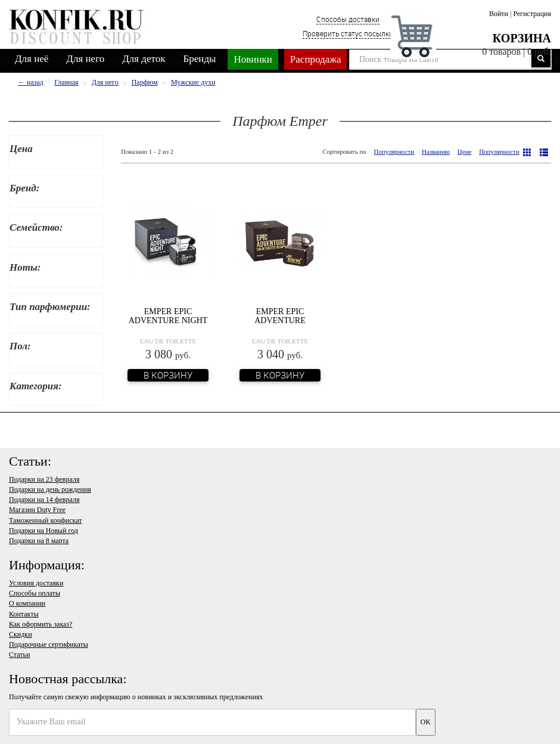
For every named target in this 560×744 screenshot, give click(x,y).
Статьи (19, 655)
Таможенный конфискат (46, 520)
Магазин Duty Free (37, 510)
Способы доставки (348, 19)
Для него (85, 59)
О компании (27, 603)
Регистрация (532, 14)
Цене (465, 151)
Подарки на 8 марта (39, 541)
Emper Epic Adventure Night (168, 316)
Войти (499, 14)
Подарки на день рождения (50, 489)
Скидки (21, 634)
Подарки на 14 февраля (44, 500)
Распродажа (316, 59)
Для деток (144, 59)
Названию (436, 151)
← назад (31, 82)
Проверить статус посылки (348, 33)
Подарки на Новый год (43, 531)
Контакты (24, 614)
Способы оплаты (35, 593)
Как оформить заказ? (41, 624)
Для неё (32, 59)
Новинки (253, 59)
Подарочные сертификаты (49, 644)
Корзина (522, 38)
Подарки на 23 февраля (44, 479)
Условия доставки (36, 583)
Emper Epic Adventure (280, 316)
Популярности (394, 151)
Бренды (200, 59)
